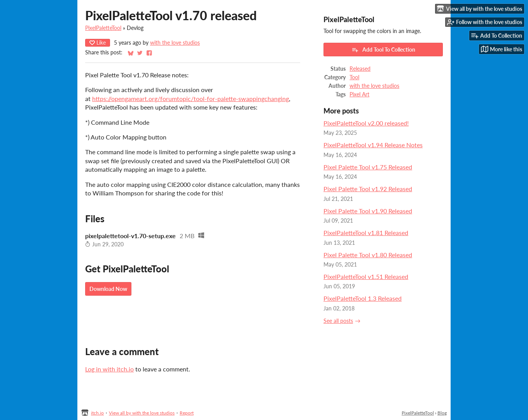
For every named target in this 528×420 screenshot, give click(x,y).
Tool (354, 77)
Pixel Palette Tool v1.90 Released (368, 211)
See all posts (338, 321)
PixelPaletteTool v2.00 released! (366, 123)
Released (360, 69)
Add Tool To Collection (383, 50)
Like (98, 43)
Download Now (108, 289)
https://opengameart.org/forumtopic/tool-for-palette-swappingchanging (191, 98)
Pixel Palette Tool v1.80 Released (368, 255)
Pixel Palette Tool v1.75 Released (368, 167)
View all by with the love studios (142, 413)
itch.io (97, 413)
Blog (442, 413)
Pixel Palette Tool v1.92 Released (368, 189)
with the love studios (175, 43)
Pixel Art (359, 94)
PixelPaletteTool (103, 28)
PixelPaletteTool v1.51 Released (366, 276)
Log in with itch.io (109, 369)
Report (187, 413)
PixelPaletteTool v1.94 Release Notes (373, 145)
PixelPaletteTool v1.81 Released (366, 233)
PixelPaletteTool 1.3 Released (363, 298)
